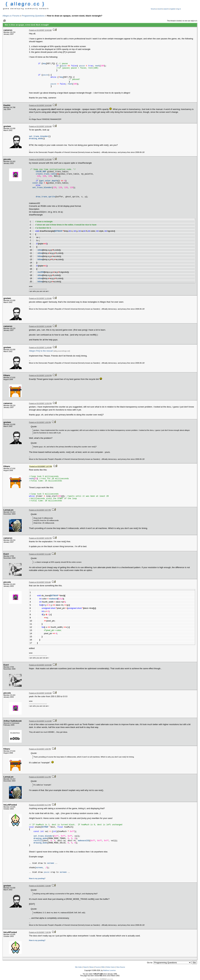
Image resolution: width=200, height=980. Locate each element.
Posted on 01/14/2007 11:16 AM (40, 721)
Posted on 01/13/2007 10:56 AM (40, 126)
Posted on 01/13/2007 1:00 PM (40, 422)
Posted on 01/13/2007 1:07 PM (41, 466)
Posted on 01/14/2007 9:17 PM (40, 805)
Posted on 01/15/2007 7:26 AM (40, 886)
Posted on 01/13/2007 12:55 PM (40, 403)
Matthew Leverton (109, 970)
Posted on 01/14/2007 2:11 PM (40, 777)
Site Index (79, 967)
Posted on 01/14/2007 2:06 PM (40, 749)
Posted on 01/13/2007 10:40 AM (40, 30)
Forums (97, 967)
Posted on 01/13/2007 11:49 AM (40, 348)
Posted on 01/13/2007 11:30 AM (40, 298)
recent (160, 9)
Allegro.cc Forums (11, 16)
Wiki (103, 967)
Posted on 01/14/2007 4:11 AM (40, 554)
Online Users (110, 967)
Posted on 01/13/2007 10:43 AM (40, 105)
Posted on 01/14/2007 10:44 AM (40, 665)
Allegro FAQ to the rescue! (41, 351)
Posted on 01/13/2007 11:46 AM (40, 326)
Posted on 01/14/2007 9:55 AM (40, 582)
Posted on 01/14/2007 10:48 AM (40, 693)
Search (86, 967)
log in (179, 9)
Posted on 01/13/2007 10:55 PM (40, 538)
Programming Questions (33, 16)
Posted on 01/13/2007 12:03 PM (40, 375)
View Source (121, 967)
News (92, 967)
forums (153, 9)
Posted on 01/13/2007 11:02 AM (40, 159)
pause (64, 66)
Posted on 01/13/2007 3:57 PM (40, 510)
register (173, 9)
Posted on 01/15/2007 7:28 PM (40, 932)
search (166, 9)
